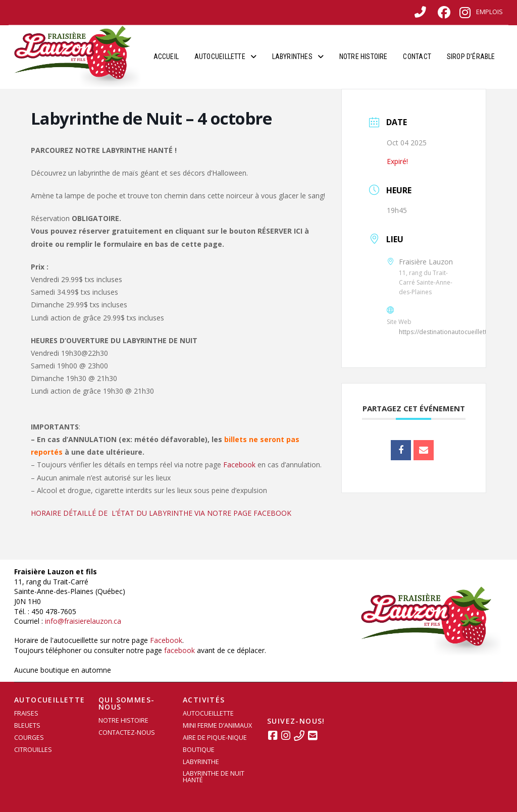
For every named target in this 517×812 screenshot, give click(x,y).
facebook (179, 650)
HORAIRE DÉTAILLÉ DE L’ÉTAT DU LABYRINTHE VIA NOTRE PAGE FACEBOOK (161, 513)
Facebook (239, 465)
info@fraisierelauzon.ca (83, 621)
